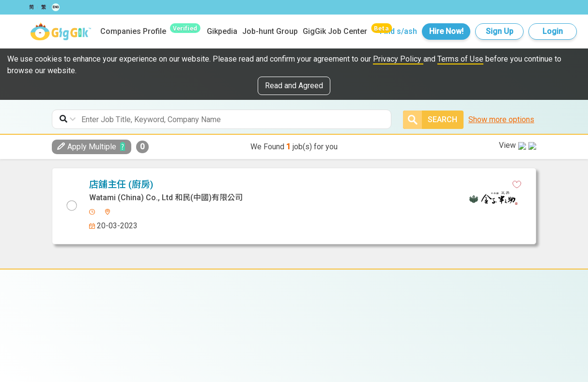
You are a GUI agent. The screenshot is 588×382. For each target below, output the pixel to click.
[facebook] (279, 185)
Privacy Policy (398, 59)
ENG (56, 7)
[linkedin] (296, 185)
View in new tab (502, 183)
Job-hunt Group (270, 31)
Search (430, 120)
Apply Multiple (87, 147)
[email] (330, 185)
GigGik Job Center (335, 31)
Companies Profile (133, 31)
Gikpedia (222, 31)
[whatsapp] (313, 185)
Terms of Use (460, 59)
